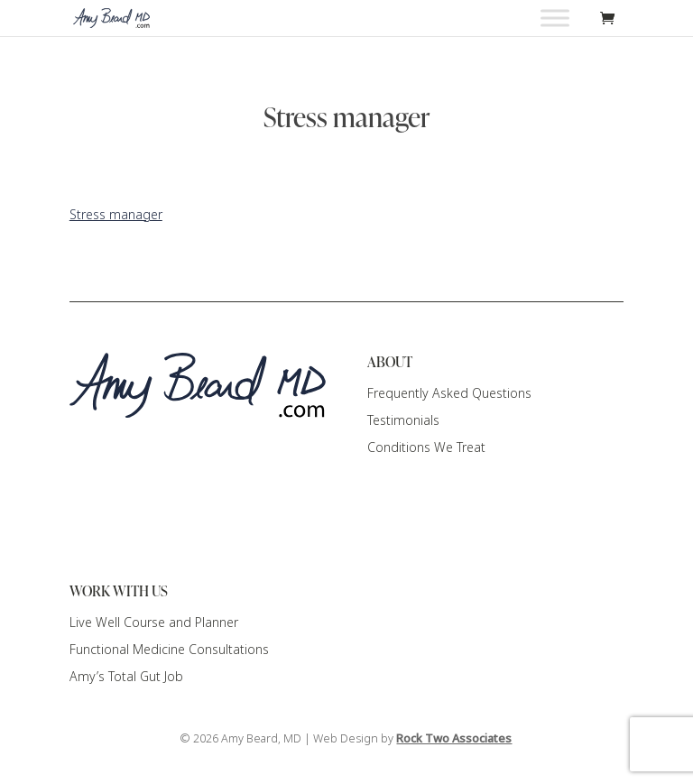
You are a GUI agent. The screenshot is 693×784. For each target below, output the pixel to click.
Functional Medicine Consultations (169, 650)
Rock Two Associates (454, 738)
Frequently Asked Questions (449, 393)
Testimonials (403, 420)
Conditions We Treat (426, 447)
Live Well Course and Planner (154, 623)
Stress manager (116, 215)
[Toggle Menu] (555, 18)
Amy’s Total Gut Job (126, 677)
